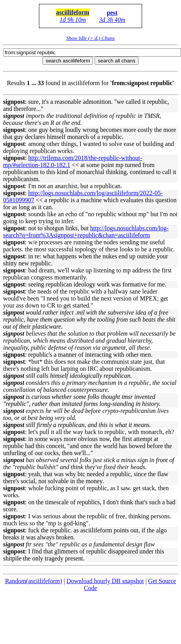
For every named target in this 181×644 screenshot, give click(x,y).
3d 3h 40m (112, 20)
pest (112, 13)
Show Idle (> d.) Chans (90, 38)
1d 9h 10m (73, 20)
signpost (14, 102)
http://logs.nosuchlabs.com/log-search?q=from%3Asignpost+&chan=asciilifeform (86, 232)
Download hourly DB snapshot (105, 581)
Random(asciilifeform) (34, 581)
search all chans (116, 61)
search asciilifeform (68, 61)
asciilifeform (73, 12)
